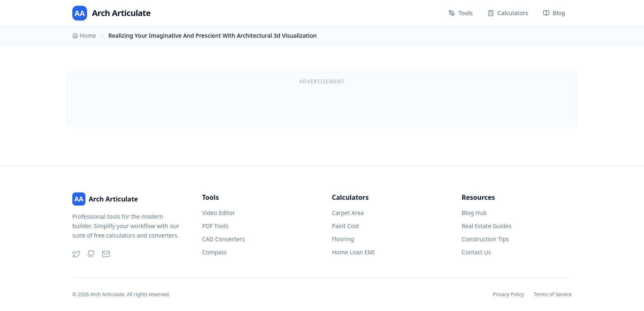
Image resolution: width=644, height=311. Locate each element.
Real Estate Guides (486, 226)
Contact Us (476, 252)
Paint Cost (345, 226)
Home (84, 35)
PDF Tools (215, 226)
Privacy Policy (508, 295)
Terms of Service (553, 295)
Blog (554, 13)
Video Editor (218, 213)
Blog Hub (474, 213)
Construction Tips (485, 239)
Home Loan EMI (353, 252)
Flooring (343, 239)
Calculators (508, 13)
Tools (461, 13)
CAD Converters (223, 239)
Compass (214, 252)
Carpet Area (348, 213)
